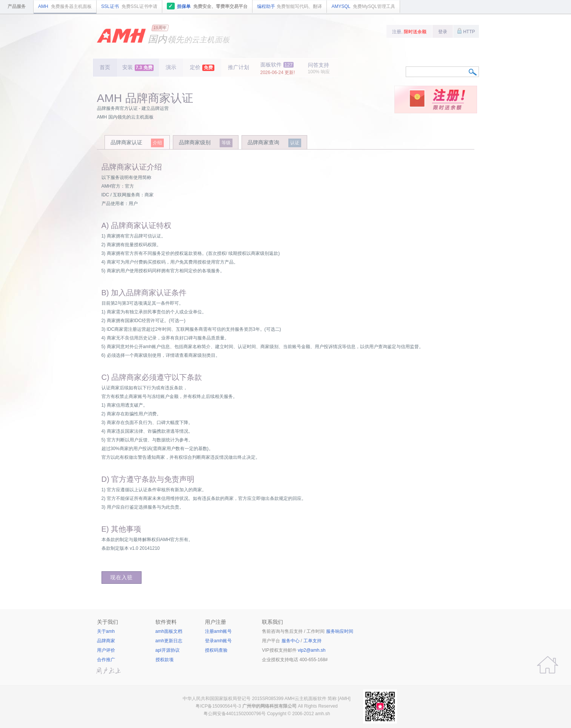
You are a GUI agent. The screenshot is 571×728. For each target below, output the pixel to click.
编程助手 (289, 6)
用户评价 (106, 650)
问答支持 (319, 68)
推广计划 (239, 67)
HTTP (466, 31)
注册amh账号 (218, 631)
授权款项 (165, 660)
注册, (409, 32)
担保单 (207, 6)
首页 (105, 67)
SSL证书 (129, 6)
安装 (138, 68)
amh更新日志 (169, 641)
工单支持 (312, 641)
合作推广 (106, 660)
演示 (171, 67)
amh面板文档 (169, 631)
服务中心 (291, 641)
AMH (65, 6)
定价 (202, 68)
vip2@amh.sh (312, 650)
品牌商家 (106, 641)
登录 (443, 32)
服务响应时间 (340, 631)
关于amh (106, 631)
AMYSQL (363, 6)
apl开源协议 (168, 650)
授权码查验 (216, 650)
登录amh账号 (218, 641)
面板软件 (278, 68)
